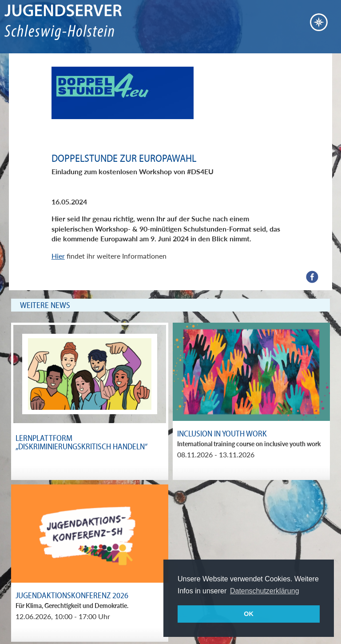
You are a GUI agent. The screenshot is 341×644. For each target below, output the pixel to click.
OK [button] (249, 614)
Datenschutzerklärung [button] (265, 591)
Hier (58, 256)
